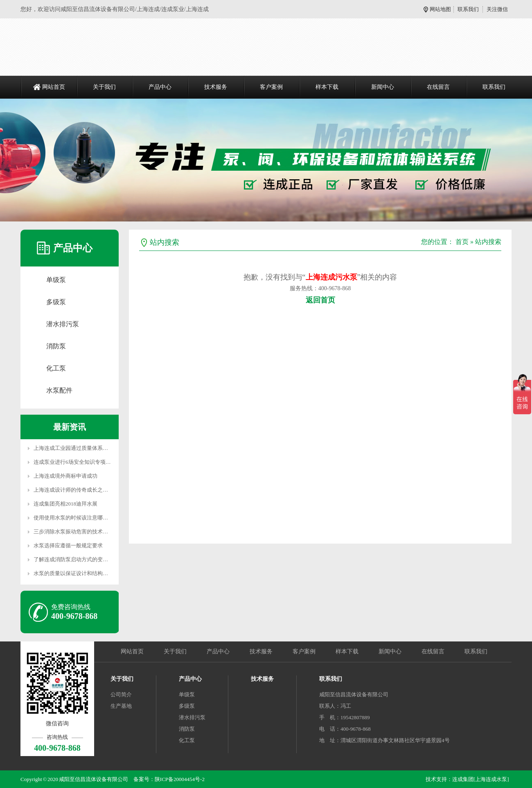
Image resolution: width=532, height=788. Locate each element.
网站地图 (442, 9)
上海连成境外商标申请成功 (65, 476)
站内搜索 (488, 242)
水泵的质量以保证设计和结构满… (73, 573)
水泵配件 (59, 390)
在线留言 (438, 87)
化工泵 (56, 368)
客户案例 (271, 87)
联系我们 (468, 9)
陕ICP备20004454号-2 (180, 779)
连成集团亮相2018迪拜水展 (65, 504)
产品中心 (160, 87)
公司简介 (121, 694)
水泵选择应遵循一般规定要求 (68, 545)
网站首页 (54, 87)
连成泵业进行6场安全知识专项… (72, 462)
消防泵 (56, 346)
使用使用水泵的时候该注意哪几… (73, 518)
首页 (462, 242)
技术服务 (216, 87)
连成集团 (463, 779)
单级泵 (56, 280)
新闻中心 (383, 87)
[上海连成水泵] (491, 779)
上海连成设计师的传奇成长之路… (73, 490)
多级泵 (56, 302)
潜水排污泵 (63, 324)
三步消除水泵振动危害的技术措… (73, 532)
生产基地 (121, 706)
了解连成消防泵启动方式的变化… (73, 559)
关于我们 (104, 87)
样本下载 (327, 87)
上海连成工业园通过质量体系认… (73, 448)
